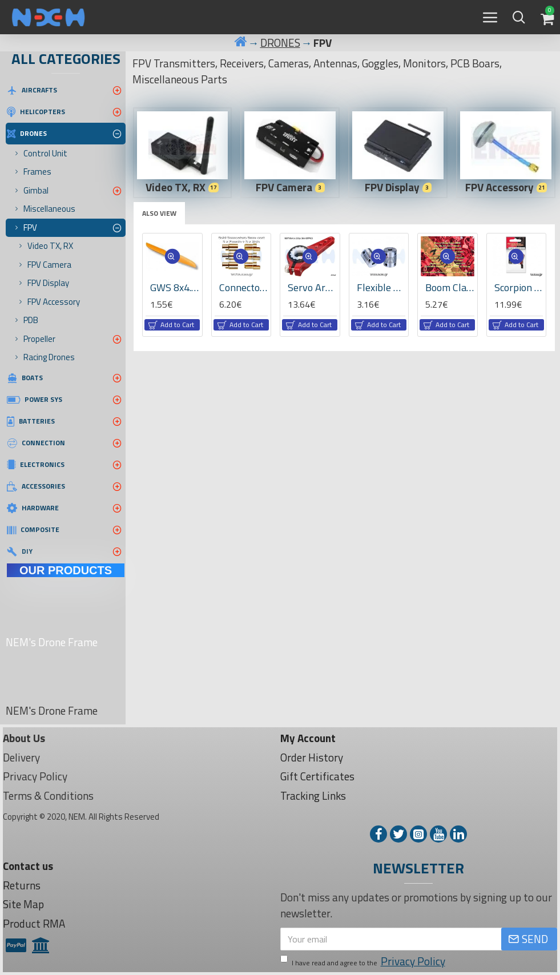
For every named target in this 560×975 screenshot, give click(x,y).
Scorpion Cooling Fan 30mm (519, 287)
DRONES (280, 43)
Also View (159, 213)
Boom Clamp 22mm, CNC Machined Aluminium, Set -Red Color (450, 287)
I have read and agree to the (364, 962)
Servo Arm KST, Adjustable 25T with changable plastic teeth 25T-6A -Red (312, 287)
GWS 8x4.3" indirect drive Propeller (175, 287)
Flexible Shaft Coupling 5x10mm (381, 287)
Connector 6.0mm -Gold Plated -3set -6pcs (244, 287)
